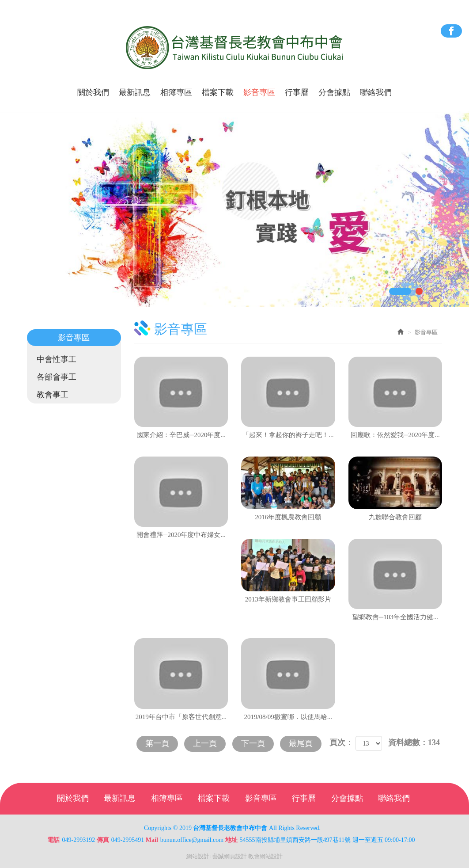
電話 (53, 840)
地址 (231, 840)
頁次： (341, 742)
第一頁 (157, 743)
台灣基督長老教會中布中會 (235, 48)
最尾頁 (301, 743)
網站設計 (198, 856)
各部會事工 (57, 377)
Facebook (451, 31)
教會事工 (53, 395)
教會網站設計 (265, 856)
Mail (152, 840)
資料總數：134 (414, 742)
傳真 (103, 840)
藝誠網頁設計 (230, 856)
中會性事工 (57, 359)
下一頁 (253, 743)
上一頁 (205, 743)
